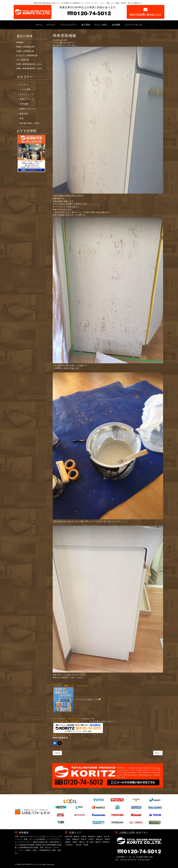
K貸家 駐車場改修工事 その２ (29, 64)
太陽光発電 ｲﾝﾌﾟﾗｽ (78, 721)
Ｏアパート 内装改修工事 (27, 55)
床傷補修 (20, 42)
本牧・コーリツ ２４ (62, 735)
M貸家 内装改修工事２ (26, 47)
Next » (158, 753)
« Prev (57, 753)
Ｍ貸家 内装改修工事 (25, 51)
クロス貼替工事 (61, 721)
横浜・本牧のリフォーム (73, 719)
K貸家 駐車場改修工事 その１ (29, 68)
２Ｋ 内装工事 (22, 60)
